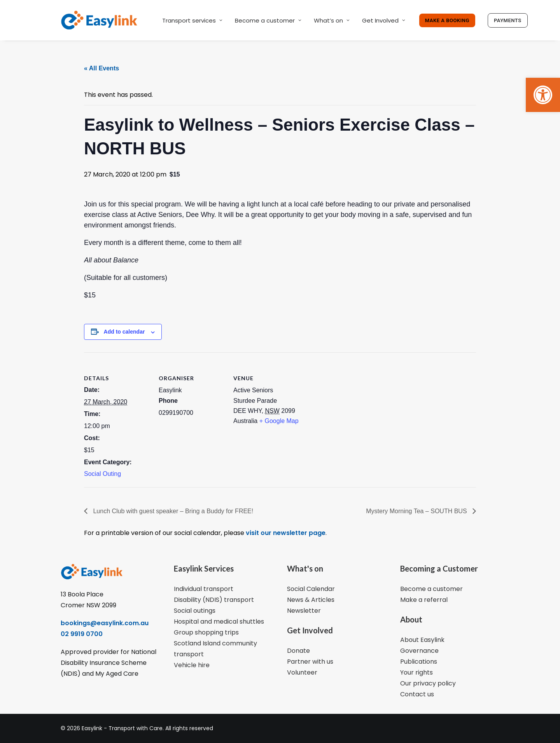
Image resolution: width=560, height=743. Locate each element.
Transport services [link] (192, 20)
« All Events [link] (101, 68)
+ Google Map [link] (279, 421)
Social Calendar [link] (311, 589)
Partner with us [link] (310, 662)
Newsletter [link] (304, 611)
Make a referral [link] (424, 600)
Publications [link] (419, 662)
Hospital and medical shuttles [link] (219, 621)
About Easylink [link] (422, 640)
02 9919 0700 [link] (82, 634)
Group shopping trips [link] (206, 632)
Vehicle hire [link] (192, 665)
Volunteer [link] (302, 672)
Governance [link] (419, 651)
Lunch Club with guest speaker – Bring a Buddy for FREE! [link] (172, 511)
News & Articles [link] (311, 600)
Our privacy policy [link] (428, 683)
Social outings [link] (195, 611)
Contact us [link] (417, 694)
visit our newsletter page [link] (285, 533)
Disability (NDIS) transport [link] (214, 600)
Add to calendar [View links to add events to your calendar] (124, 332)
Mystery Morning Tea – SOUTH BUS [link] (417, 511)
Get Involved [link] (384, 20)
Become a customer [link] (268, 20)
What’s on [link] (332, 20)
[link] (543, 95)
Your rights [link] (416, 672)
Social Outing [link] (102, 474)
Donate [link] (298, 651)
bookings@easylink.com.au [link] (105, 623)
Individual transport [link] (204, 589)
